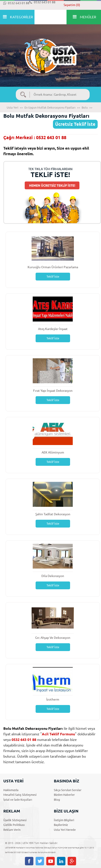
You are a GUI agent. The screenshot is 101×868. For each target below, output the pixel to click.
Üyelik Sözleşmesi (15, 820)
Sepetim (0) (72, 5)
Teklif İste (53, 276)
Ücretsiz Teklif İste (75, 124)
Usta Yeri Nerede (65, 830)
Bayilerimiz (61, 825)
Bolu (85, 107)
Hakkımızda (11, 790)
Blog (57, 800)
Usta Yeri (12, 107)
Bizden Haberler (64, 795)
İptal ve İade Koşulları (18, 800)
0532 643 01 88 (16, 3)
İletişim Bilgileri (64, 820)
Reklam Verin (12, 830)
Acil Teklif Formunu (58, 734)
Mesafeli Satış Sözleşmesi (20, 795)
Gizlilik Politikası (14, 825)
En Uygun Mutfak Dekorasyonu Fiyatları (50, 107)
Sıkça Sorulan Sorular (68, 790)
